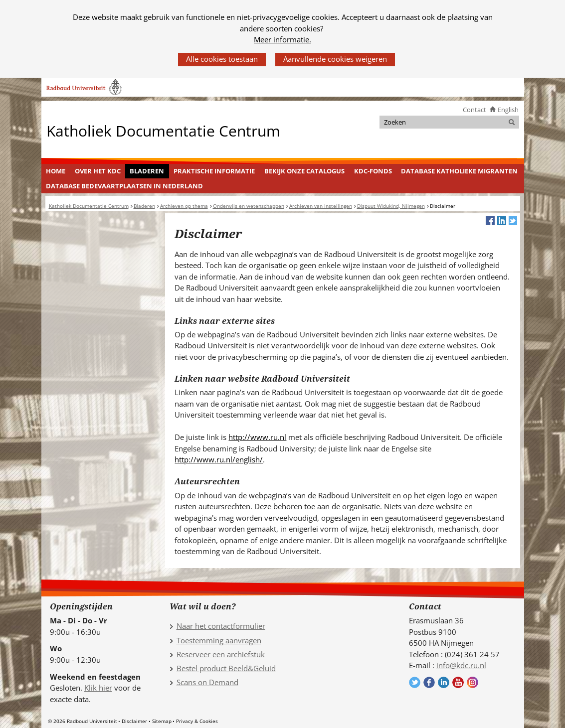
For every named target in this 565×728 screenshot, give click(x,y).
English (508, 110)
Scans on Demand (207, 682)
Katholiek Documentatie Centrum (163, 130)
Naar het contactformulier (221, 626)
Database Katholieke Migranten (459, 171)
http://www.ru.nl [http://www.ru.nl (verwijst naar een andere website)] (257, 437)
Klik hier (98, 688)
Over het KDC (98, 171)
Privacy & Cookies (197, 721)
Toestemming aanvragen (219, 640)
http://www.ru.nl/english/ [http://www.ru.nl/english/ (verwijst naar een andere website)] (219, 459)
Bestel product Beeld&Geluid (226, 668)
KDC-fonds (373, 171)
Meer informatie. (282, 39)
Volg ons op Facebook (429, 682)
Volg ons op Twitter (415, 682)
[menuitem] (56, 171)
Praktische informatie (214, 171)
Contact (474, 110)
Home (56, 171)
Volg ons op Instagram (472, 682)
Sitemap (162, 721)
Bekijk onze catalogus (304, 171)
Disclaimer (134, 721)
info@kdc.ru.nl (461, 665)
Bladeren (147, 171)
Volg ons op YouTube (458, 682)
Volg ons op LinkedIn (444, 682)
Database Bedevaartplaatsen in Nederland (124, 186)
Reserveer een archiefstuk (221, 654)
